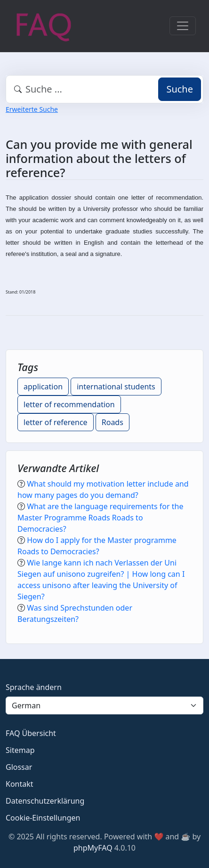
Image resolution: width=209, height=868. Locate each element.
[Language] (104, 705)
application (43, 387)
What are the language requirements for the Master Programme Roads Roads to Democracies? (100, 518)
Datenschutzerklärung (45, 801)
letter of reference (56, 422)
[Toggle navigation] (183, 26)
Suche (180, 89)
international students (116, 387)
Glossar (19, 767)
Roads (113, 422)
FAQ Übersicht (31, 733)
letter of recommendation (69, 404)
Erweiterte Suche (32, 109)
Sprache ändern (34, 687)
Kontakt (20, 784)
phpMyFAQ (93, 848)
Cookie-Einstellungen (43, 818)
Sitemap (20, 750)
